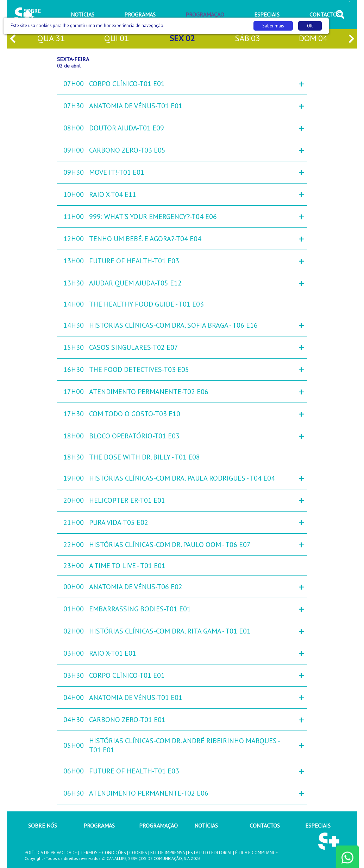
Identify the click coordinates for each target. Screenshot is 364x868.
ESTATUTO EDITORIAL (210, 853)
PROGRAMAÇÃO (158, 825)
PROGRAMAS (99, 825)
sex (182, 39)
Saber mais (273, 26)
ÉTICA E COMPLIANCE (257, 853)
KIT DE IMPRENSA (168, 853)
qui (117, 39)
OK (310, 26)
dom (313, 39)
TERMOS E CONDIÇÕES (103, 853)
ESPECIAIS (318, 825)
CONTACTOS (265, 825)
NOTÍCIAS (206, 825)
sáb (247, 39)
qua (51, 39)
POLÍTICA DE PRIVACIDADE (51, 853)
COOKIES (138, 853)
